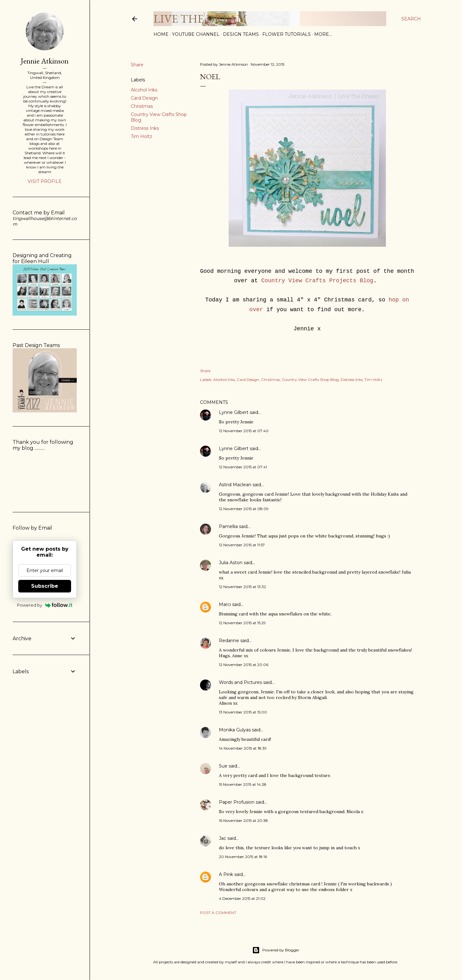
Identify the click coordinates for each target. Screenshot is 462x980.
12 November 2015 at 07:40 (244, 431)
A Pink (226, 874)
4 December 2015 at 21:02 (242, 898)
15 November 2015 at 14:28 (243, 784)
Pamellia (228, 526)
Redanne (229, 641)
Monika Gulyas (235, 730)
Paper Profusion (237, 802)
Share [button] (137, 65)
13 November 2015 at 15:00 (243, 712)
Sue (223, 766)
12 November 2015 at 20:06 (244, 665)
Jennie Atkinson (45, 61)
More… (323, 34)
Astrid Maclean (235, 485)
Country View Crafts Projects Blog (317, 281)
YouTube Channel (196, 34)
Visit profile (45, 181)
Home (161, 34)
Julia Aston (231, 563)
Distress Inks (145, 128)
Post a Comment (218, 913)
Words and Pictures (240, 682)
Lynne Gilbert (234, 412)
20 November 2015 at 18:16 (243, 857)
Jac (223, 838)
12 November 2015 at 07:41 (243, 467)
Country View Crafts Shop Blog (310, 380)
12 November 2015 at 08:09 (244, 509)
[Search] (411, 19)
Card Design (144, 98)
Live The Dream (200, 19)
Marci (225, 604)
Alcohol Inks (144, 90)
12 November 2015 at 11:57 (242, 545)
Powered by (45, 605)
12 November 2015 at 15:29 (242, 623)
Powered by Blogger (276, 950)
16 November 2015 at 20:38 (243, 820)
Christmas (142, 106)
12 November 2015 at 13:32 (242, 587)
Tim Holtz (142, 136)
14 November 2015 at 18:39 (243, 748)
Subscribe (45, 586)
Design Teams (241, 34)
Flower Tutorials (287, 34)
